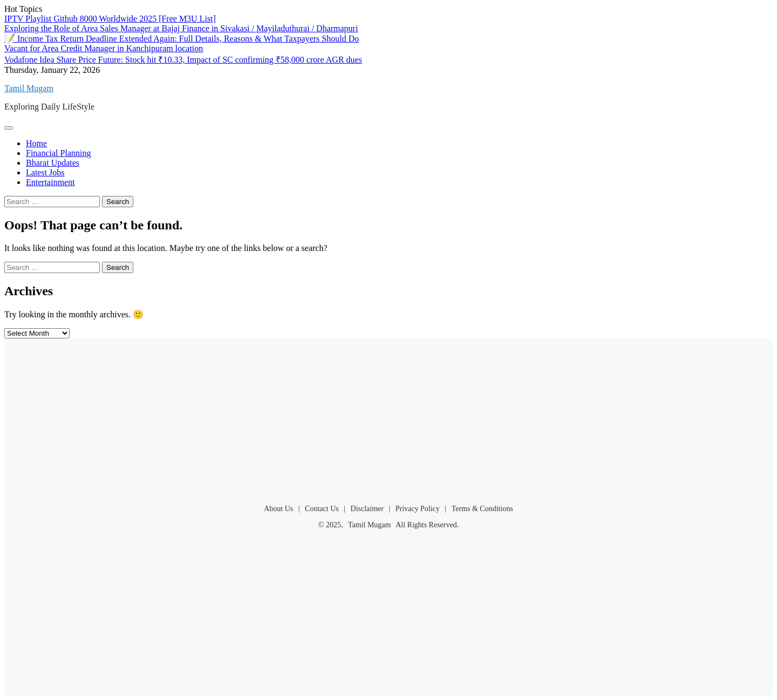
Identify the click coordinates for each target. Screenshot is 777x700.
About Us (278, 509)
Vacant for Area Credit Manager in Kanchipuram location (104, 48)
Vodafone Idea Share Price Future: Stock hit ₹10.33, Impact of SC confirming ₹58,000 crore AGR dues (183, 60)
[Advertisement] (388, 417)
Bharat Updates (53, 163)
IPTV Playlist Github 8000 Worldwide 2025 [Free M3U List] (110, 19)
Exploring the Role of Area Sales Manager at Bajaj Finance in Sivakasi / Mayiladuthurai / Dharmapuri (181, 28)
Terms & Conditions (482, 509)
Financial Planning (58, 153)
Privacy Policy (418, 509)
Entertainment (50, 182)
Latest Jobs (45, 172)
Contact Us (322, 509)
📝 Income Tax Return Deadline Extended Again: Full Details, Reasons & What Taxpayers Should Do (182, 39)
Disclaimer (367, 509)
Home (36, 143)
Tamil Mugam (29, 88)
